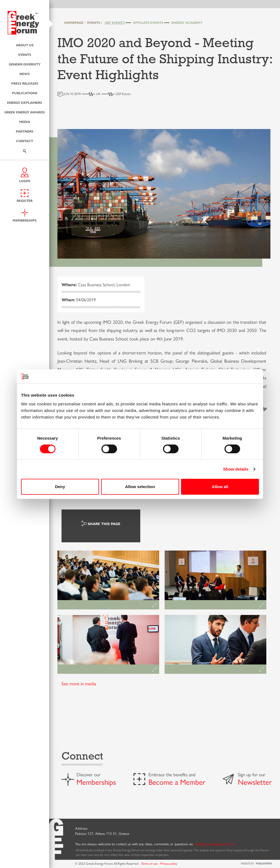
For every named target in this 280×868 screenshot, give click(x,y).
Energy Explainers (25, 102)
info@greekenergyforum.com (214, 844)
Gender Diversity (25, 64)
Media (25, 122)
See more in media (79, 683)
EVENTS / (95, 22)
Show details (236, 469)
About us (25, 45)
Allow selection (140, 487)
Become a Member (177, 782)
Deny (60, 487)
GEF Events (115, 22)
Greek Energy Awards (25, 112)
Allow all (220, 487)
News (25, 74)
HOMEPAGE (74, 22)
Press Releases (25, 83)
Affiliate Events (148, 22)
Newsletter (255, 782)
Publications (25, 93)
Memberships (96, 782)
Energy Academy (187, 22)
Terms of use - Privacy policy (159, 863)
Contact (25, 141)
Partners (25, 131)
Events (25, 55)
